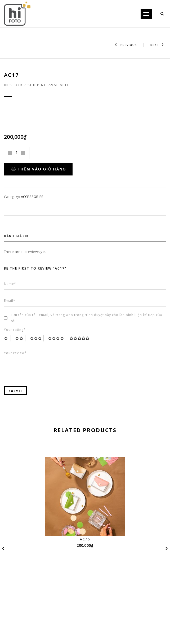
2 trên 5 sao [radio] (20, 338)
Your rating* (15, 330)
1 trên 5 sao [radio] (7, 338)
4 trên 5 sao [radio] (57, 338)
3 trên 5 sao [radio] (37, 338)
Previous (126, 45)
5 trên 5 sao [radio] (80, 338)
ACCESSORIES (32, 197)
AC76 (85, 539)
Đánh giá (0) (16, 236)
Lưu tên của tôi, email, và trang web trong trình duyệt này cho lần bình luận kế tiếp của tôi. (86, 318)
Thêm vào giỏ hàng (39, 169)
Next (157, 45)
